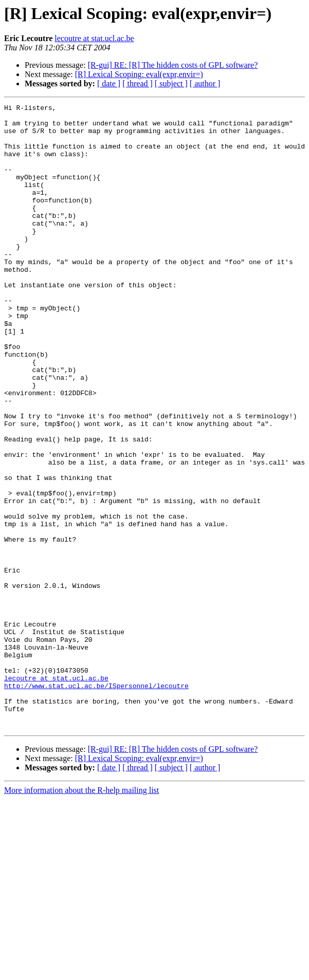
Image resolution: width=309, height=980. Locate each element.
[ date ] (109, 84)
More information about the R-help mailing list (81, 915)
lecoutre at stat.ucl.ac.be (94, 38)
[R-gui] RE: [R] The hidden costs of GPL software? (173, 65)
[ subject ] (171, 84)
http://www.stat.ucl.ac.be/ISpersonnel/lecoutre (96, 803)
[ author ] (205, 84)
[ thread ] (138, 84)
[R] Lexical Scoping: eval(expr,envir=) (139, 74)
